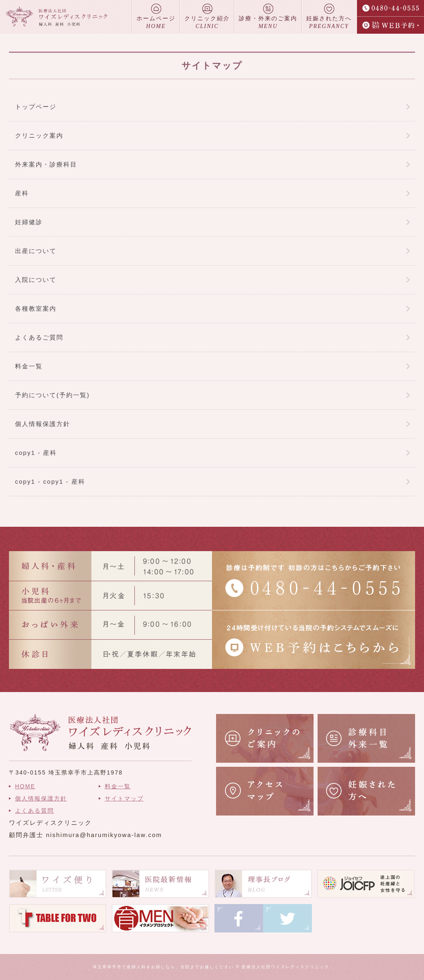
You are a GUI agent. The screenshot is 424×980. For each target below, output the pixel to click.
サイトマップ (124, 798)
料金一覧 (29, 366)
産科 (22, 193)
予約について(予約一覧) (52, 395)
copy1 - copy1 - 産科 (50, 481)
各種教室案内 (36, 308)
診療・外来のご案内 (268, 17)
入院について (36, 280)
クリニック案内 (39, 135)
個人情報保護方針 (43, 424)
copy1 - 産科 (36, 453)
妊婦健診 (29, 222)
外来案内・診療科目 (46, 164)
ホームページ (156, 17)
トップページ (36, 107)
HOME (25, 786)
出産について (36, 251)
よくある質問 (35, 811)
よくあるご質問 (39, 337)
